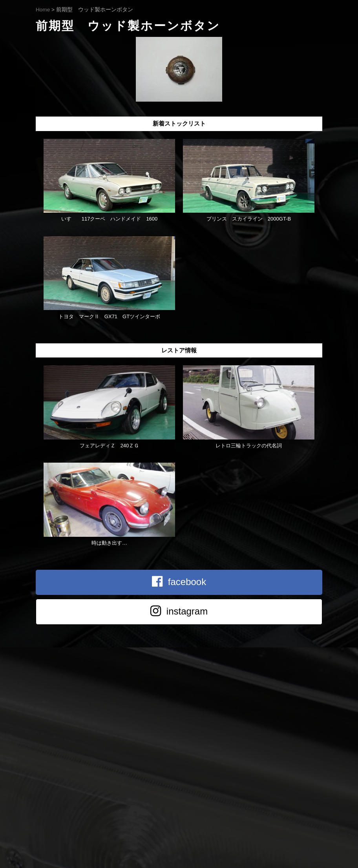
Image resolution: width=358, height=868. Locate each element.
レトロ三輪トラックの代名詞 (249, 446)
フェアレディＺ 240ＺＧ (110, 446)
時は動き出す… (109, 543)
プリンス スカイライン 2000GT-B (249, 219)
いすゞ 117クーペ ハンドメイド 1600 (110, 219)
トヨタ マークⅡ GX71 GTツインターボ (109, 316)
